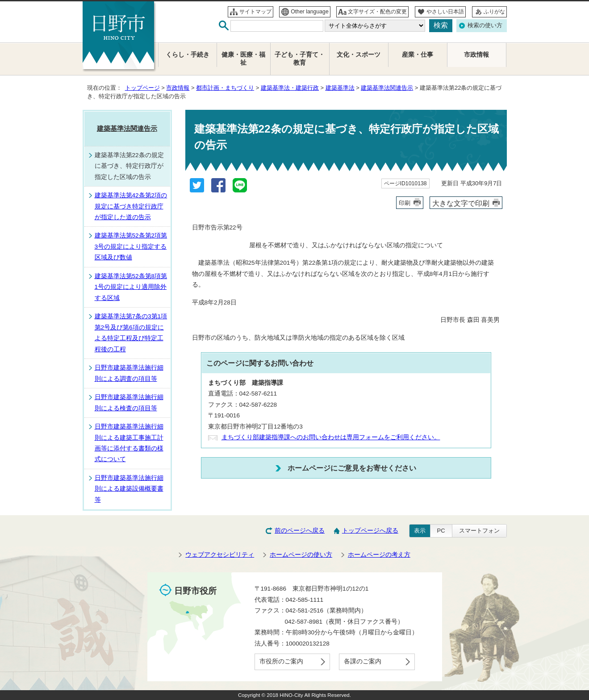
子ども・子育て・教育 (300, 59)
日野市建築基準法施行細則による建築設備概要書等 (129, 489)
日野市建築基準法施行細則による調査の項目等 (129, 373)
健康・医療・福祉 (243, 59)
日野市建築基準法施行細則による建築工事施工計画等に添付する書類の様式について (129, 443)
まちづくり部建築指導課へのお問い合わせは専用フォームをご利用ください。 (331, 437)
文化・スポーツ (359, 55)
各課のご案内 (363, 661)
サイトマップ (255, 12)
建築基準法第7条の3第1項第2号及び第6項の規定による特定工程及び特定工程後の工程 (131, 333)
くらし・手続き (188, 55)
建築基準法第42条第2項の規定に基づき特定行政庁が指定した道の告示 (131, 206)
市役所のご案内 (281, 661)
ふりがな (494, 12)
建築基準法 (340, 88)
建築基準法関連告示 (387, 88)
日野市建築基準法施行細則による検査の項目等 (129, 402)
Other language (310, 12)
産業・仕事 (418, 55)
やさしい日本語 (445, 12)
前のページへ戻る (300, 531)
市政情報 (178, 88)
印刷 (405, 203)
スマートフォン (479, 531)
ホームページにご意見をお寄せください (352, 468)
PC (441, 531)
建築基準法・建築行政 (290, 88)
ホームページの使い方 (301, 555)
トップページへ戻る (370, 531)
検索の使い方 (485, 25)
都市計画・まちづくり (225, 88)
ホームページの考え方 (379, 555)
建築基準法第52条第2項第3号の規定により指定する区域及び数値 (131, 246)
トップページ (142, 88)
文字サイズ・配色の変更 (377, 12)
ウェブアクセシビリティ (220, 555)
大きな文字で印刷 (461, 203)
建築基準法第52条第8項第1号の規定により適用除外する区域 (131, 287)
